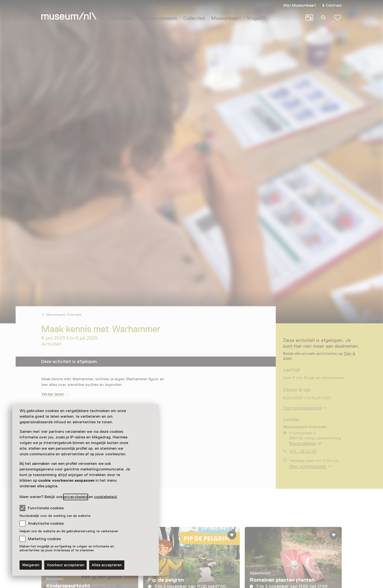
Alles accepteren (107, 565)
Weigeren (31, 565)
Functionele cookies (42, 508)
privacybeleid (76, 497)
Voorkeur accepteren (65, 565)
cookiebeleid (105, 497)
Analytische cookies (46, 523)
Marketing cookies (44, 539)
